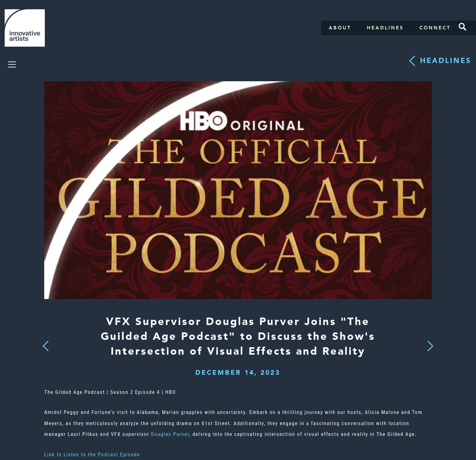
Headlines (385, 28)
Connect (435, 28)
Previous (46, 344)
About (340, 28)
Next (428, 342)
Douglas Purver (170, 434)
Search (463, 27)
